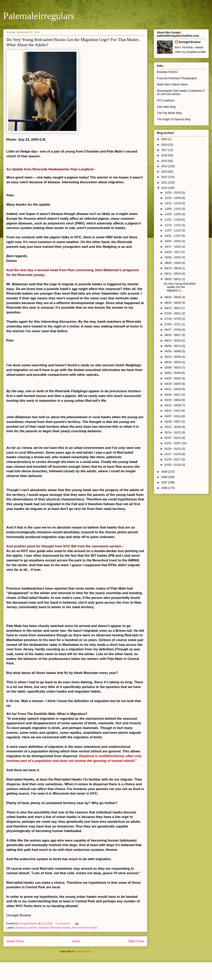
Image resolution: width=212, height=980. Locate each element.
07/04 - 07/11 (173, 324)
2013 (165, 172)
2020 (165, 139)
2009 (165, 472)
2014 (165, 166)
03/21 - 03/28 (173, 405)
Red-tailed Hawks (61, 928)
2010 (165, 188)
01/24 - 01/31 (173, 449)
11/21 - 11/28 (173, 219)
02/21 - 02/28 (173, 427)
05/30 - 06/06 (173, 351)
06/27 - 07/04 (173, 330)
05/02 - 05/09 (173, 373)
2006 (165, 488)
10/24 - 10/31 (173, 241)
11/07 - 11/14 (173, 230)
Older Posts (136, 941)
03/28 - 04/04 (173, 400)
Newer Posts (15, 941)
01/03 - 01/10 (173, 465)
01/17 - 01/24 (173, 454)
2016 (165, 155)
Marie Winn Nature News (172, 84)
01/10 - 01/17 (173, 459)
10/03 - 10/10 (173, 257)
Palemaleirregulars (39, 16)
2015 (165, 161)
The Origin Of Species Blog (174, 119)
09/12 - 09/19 (173, 274)
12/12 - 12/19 (173, 203)
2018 (165, 145)
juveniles (32, 928)
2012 (165, 177)
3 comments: (63, 923)
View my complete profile (190, 52)
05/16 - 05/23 (173, 362)
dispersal (21, 928)
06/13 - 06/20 (173, 341)
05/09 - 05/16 (173, 367)
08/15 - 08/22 (173, 308)
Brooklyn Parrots (167, 72)
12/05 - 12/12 (173, 209)
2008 (165, 477)
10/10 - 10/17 (173, 252)
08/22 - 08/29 (173, 303)
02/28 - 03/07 (173, 422)
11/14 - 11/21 (173, 225)
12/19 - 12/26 (173, 198)
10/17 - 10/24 (173, 247)
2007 (165, 482)
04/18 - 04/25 (173, 384)
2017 (165, 150)
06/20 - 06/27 (173, 335)
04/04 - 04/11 (173, 395)
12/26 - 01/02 (173, 193)
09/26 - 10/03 (173, 263)
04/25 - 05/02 (173, 378)
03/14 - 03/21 (173, 411)
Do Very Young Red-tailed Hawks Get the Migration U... (180, 287)
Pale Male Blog (166, 107)
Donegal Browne (190, 42)
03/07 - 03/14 (173, 416)
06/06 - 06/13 (173, 346)
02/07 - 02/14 (173, 438)
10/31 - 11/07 (173, 236)
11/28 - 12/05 (173, 214)
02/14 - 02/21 (173, 432)
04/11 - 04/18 (173, 389)
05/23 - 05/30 (173, 357)
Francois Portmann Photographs (177, 78)
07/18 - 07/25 (173, 319)
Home (76, 941)
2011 (165, 182)
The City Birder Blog (169, 113)
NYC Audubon (166, 100)
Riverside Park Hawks (85, 928)
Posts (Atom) (83, 951)
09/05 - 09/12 (173, 279)
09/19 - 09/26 (173, 268)
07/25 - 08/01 (173, 313)
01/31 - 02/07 (173, 443)
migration (44, 928)
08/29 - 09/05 (173, 297)
